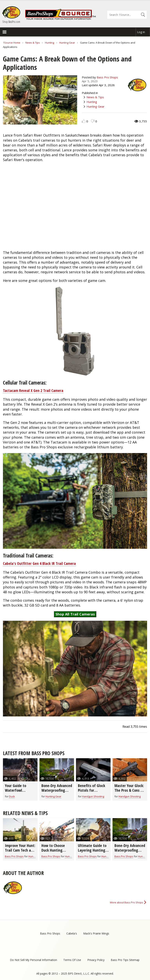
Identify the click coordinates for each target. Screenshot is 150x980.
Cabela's (72, 933)
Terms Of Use (72, 960)
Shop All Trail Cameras (75, 614)
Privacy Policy (96, 960)
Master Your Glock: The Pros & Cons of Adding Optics (129, 790)
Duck (12, 796)
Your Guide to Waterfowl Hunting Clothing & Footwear (20, 793)
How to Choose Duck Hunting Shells (53, 850)
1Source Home (12, 43)
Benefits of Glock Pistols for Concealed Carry (92, 790)
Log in (141, 32)
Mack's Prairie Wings (96, 933)
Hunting (50, 43)
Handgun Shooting (93, 796)
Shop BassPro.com (11, 22)
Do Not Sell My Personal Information (33, 960)
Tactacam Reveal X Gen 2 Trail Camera (33, 391)
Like (84, 121)
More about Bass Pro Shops (127, 902)
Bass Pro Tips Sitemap (125, 960)
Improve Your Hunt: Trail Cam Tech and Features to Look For (20, 852)
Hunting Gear (67, 43)
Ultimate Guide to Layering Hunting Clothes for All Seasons (92, 852)
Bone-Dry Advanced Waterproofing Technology (57, 790)
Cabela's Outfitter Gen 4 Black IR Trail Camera (39, 563)
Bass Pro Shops (107, 77)
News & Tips (33, 43)
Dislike (93, 121)
